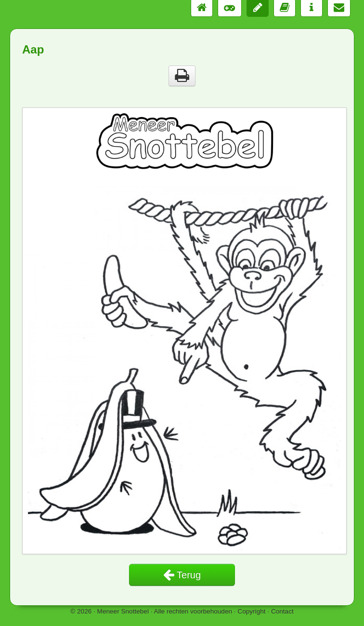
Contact (282, 611)
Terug (182, 575)
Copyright (251, 611)
